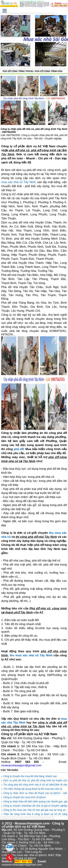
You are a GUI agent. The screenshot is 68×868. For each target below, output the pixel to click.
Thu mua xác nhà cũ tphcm (29, 855)
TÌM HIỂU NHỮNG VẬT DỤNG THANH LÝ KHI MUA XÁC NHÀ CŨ (33, 789)
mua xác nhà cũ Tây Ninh (18, 182)
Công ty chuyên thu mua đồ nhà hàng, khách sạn (30, 776)
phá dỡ (19, 449)
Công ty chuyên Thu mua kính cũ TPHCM (25, 797)
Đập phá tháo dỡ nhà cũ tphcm (31, 857)
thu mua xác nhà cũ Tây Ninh (31, 655)
